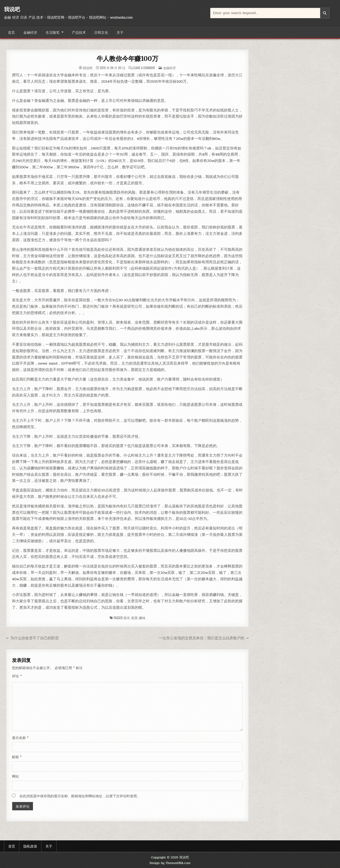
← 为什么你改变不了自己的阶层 (32, 638)
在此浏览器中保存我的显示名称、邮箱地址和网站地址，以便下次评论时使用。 (80, 796)
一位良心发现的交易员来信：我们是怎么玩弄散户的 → (204, 638)
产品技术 (79, 32)
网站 (15, 777)
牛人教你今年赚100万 (127, 59)
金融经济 (30, 32)
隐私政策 (30, 846)
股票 (134, 618)
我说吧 (12, 9)
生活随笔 (53, 32)
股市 (127, 618)
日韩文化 (101, 32)
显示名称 (20, 738)
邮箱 (17, 757)
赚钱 (142, 618)
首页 (11, 32)
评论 (17, 676)
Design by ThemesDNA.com (170, 863)
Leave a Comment (144, 68)
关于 (120, 32)
